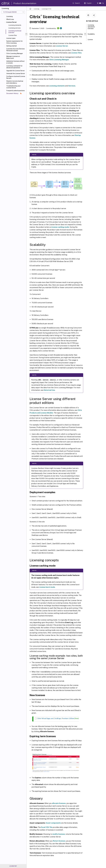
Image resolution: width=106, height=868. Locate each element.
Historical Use (49, 390)
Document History (14, 93)
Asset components (53, 823)
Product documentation (25, 3)
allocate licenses (59, 803)
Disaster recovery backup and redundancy (15, 82)
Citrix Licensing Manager (15, 53)
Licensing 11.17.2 (46, 9)
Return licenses (59, 841)
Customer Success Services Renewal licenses (16, 50)
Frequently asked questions (16, 91)
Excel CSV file (47, 827)
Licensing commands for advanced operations (14, 67)
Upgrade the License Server (16, 71)
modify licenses (59, 834)
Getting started (11, 46)
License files (13, 35)
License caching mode (60, 227)
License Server (12, 22)
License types (11, 38)
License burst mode (47, 587)
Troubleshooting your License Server (13, 87)
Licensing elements (15, 25)
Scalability (91, 35)
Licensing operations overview (91, 28)
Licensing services (14, 28)
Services (72, 86)
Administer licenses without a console (15, 62)
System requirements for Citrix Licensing (14, 42)
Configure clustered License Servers (16, 77)
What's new (10, 19)
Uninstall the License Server (16, 74)
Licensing (10, 16)
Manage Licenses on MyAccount (13, 57)
